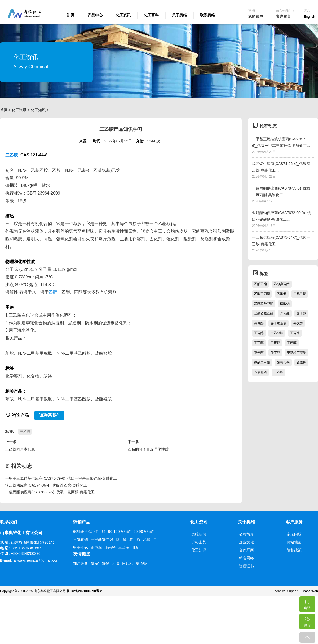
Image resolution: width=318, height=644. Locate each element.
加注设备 (81, 564)
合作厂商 (246, 550)
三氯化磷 (81, 539)
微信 (307, 620)
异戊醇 (298, 323)
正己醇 (292, 343)
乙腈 (147, 539)
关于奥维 (179, 15)
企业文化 (246, 542)
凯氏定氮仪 (100, 564)
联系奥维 (207, 15)
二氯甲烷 (300, 294)
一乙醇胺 (277, 333)
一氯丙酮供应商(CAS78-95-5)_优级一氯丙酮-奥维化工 (50, 492)
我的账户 (255, 16)
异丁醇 (301, 313)
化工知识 (38, 110)
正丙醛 (295, 333)
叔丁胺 (135, 539)
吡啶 (136, 547)
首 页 (70, 15)
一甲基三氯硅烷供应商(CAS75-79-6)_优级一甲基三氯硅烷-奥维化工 (61, 478)
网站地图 (294, 542)
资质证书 (246, 566)
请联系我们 (49, 415)
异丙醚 (285, 313)
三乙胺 (12, 155)
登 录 (252, 11)
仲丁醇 (275, 353)
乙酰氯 (282, 294)
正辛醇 (259, 353)
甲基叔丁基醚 (297, 353)
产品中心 (95, 15)
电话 (307, 603)
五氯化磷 (260, 372)
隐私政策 (294, 550)
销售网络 (246, 558)
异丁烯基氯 (279, 323)
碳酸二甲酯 (262, 362)
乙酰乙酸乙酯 (264, 313)
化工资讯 (123, 15)
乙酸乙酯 (260, 284)
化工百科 (151, 15)
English (309, 17)
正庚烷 (275, 343)
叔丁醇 (121, 539)
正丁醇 (259, 343)
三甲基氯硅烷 (102, 539)
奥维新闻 (199, 534)
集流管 (141, 564)
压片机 (127, 564)
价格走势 (199, 542)
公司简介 (246, 534)
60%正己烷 (82, 532)
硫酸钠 (285, 304)
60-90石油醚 (144, 532)
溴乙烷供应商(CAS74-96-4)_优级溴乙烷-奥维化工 (46, 485)
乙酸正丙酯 (262, 294)
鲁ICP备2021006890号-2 (84, 591)
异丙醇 (259, 323)
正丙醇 (259, 333)
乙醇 (53, 292)
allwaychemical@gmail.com (37, 560)
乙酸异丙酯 (282, 284)
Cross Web (310, 591)
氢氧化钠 (283, 362)
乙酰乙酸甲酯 (264, 304)
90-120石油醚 (120, 532)
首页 (4, 110)
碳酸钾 (301, 362)
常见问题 (294, 534)
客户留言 (283, 16)
